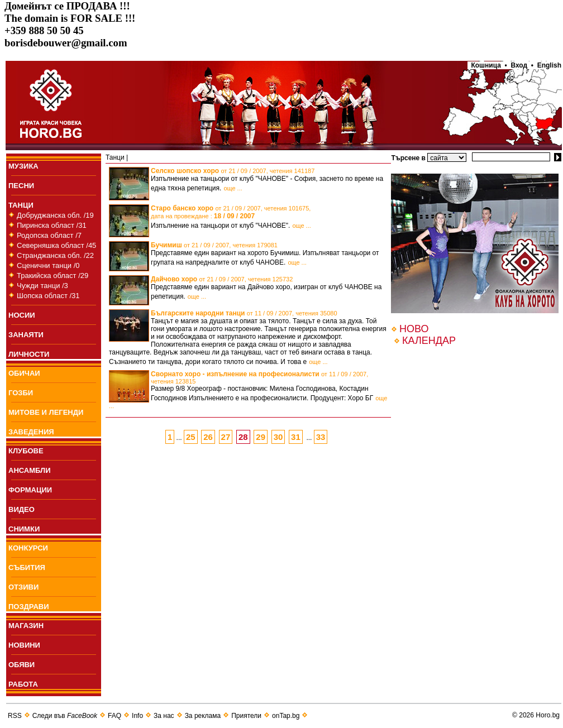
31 (296, 437)
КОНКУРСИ (28, 548)
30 (278, 437)
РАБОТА (23, 684)
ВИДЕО (22, 509)
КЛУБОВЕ (26, 451)
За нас (164, 716)
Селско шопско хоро (233, 171)
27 (226, 437)
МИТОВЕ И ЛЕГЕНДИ (46, 412)
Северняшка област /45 (56, 245)
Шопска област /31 (48, 296)
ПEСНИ (21, 186)
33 (321, 437)
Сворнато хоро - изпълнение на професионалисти (259, 377)
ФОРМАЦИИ (30, 490)
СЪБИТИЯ (27, 567)
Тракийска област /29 (53, 276)
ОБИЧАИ (24, 373)
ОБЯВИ (22, 665)
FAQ (114, 716)
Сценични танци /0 (48, 265)
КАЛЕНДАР (429, 341)
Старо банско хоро (231, 212)
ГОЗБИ (21, 393)
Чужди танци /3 (42, 286)
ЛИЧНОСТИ (29, 354)
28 (243, 437)
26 (208, 437)
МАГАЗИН (26, 626)
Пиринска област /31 (52, 225)
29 (261, 437)
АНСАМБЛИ (30, 470)
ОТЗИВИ (23, 587)
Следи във (65, 716)
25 (191, 437)
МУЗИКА (23, 166)
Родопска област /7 (49, 235)
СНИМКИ (24, 529)
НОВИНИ (24, 645)
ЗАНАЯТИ (26, 335)
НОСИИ (22, 315)
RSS (15, 716)
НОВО (414, 329)
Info (137, 716)
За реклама (203, 716)
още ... (233, 188)
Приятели (246, 716)
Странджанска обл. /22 (55, 255)
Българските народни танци (244, 313)
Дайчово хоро (222, 279)
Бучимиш (214, 245)
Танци (115, 157)
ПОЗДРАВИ (29, 607)
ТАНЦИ (21, 205)
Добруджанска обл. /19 (55, 215)
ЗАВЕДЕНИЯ (31, 432)
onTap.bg (286, 716)
